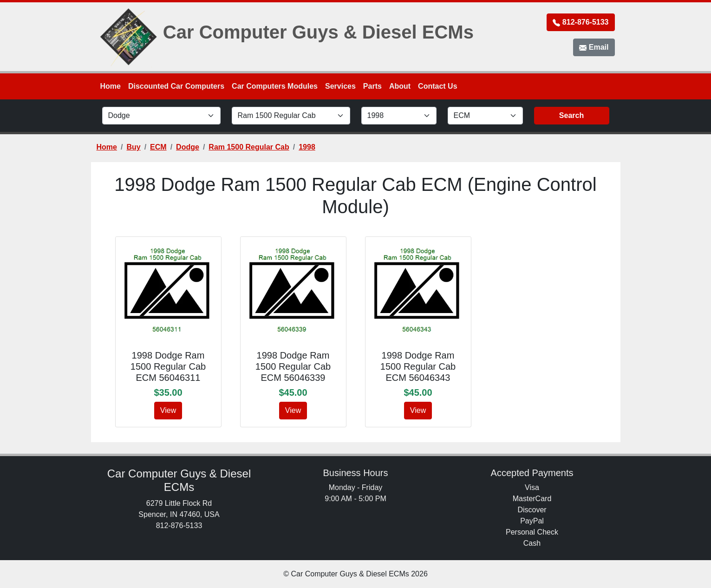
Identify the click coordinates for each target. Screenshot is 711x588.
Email (594, 47)
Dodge (188, 147)
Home (111, 86)
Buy (133, 147)
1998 (307, 147)
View (168, 410)
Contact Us (437, 86)
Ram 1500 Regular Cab (249, 147)
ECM (158, 147)
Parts (372, 86)
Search (571, 115)
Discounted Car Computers (176, 86)
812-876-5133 (581, 22)
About (400, 86)
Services (340, 86)
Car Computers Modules (275, 86)
